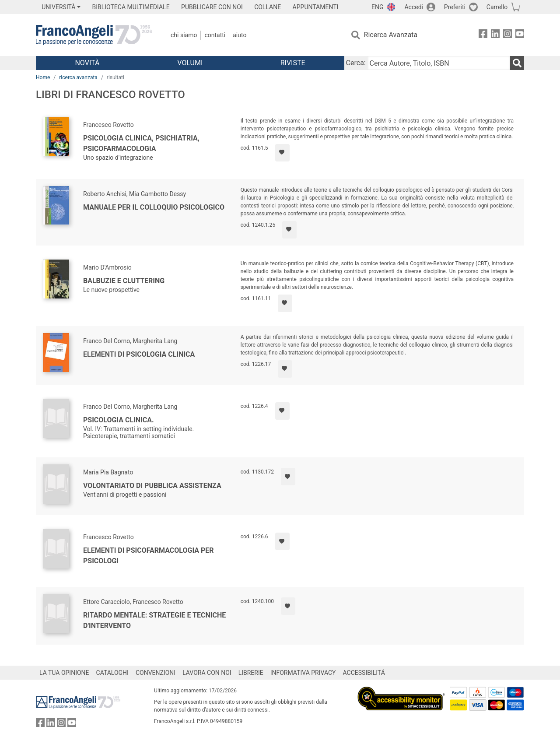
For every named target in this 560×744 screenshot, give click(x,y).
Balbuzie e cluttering (124, 281)
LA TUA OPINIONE (64, 673)
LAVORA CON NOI (207, 673)
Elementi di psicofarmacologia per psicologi (149, 556)
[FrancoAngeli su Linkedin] (495, 35)
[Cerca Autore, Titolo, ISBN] (439, 63)
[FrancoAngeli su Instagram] (507, 35)
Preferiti (455, 7)
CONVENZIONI (156, 673)
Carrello (497, 7)
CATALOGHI (112, 673)
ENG (377, 7)
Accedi (414, 7)
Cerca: (356, 63)
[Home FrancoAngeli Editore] (94, 35)
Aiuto (240, 35)
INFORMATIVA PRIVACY (303, 673)
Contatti (215, 35)
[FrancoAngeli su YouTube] (520, 35)
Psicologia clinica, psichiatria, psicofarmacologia (141, 143)
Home (43, 77)
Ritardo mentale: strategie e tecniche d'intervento (154, 620)
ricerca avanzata (78, 77)
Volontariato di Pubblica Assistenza (152, 486)
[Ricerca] (517, 63)
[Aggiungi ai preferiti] (282, 153)
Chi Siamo (184, 35)
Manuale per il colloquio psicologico (154, 207)
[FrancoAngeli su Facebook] (483, 35)
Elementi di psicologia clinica (139, 354)
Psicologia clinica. (119, 420)
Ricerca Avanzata (391, 35)
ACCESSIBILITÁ (364, 673)
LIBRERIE (251, 673)
